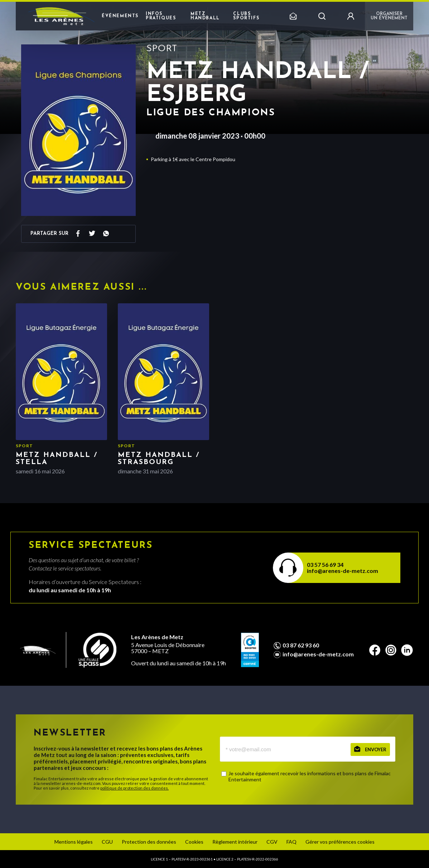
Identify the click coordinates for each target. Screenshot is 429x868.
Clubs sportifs (246, 16)
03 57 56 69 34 (325, 565)
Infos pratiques (161, 16)
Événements (120, 16)
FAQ (291, 842)
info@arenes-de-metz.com (343, 571)
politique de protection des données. (134, 788)
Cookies (194, 842)
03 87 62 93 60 (301, 645)
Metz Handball (205, 16)
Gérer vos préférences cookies (340, 842)
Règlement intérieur (235, 842)
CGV (272, 842)
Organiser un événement (389, 16)
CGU (107, 842)
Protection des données (149, 842)
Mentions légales (74, 842)
